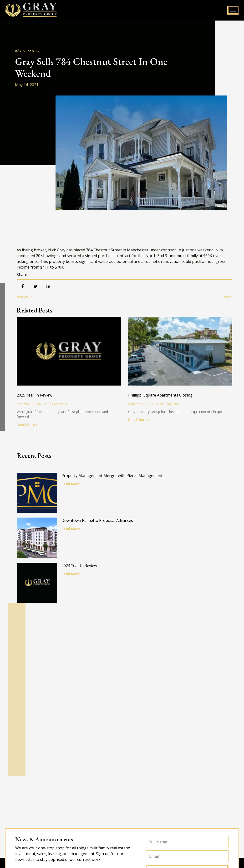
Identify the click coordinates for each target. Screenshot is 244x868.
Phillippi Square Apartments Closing (160, 395)
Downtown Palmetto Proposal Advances (100, 523)
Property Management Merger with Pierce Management (115, 476)
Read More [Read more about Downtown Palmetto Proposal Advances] (74, 532)
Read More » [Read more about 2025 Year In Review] (27, 424)
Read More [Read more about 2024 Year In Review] (74, 579)
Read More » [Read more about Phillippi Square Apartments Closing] (139, 419)
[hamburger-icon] (233, 10)
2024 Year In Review (82, 571)
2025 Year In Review (34, 395)
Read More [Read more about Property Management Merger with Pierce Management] (74, 484)
